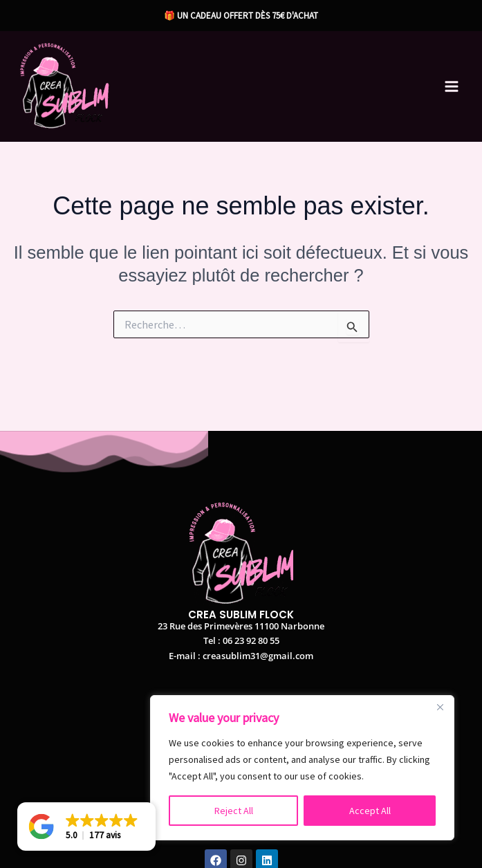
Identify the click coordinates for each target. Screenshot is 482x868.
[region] (302, 768)
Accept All (370, 811)
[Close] (440, 707)
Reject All (234, 811)
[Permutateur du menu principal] (452, 86)
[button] (86, 827)
